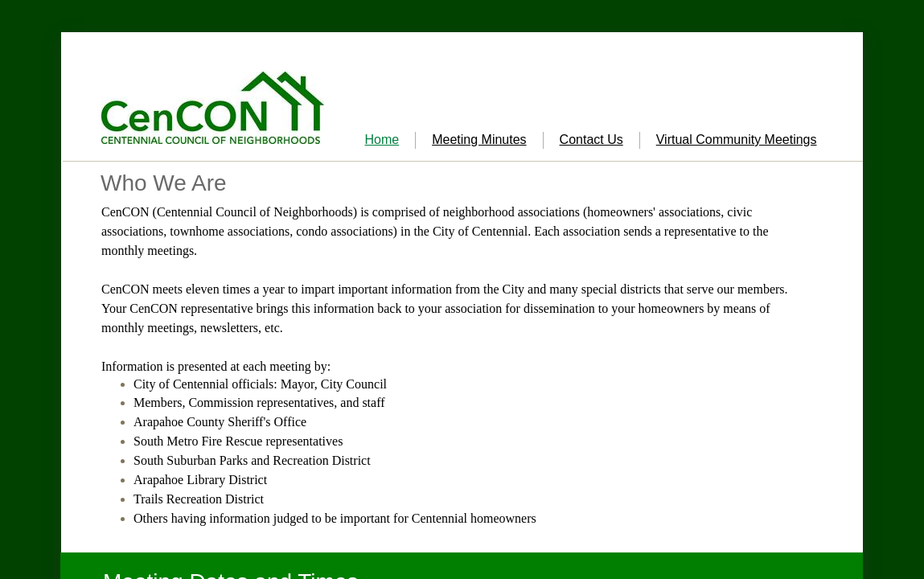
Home (382, 140)
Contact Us (591, 140)
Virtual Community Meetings (737, 140)
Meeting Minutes (479, 140)
